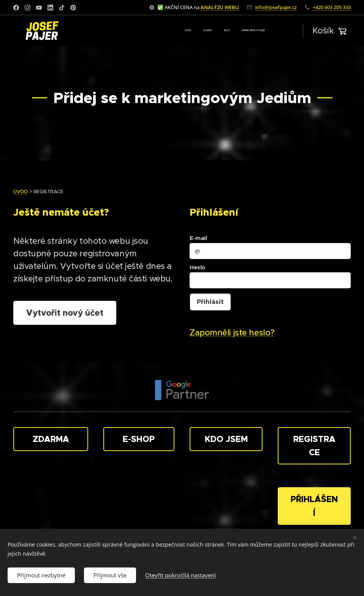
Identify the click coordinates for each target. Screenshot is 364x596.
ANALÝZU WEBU (220, 7)
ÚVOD (21, 192)
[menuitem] (230, 31)
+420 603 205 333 (332, 7)
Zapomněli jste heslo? (232, 333)
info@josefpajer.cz (276, 7)
